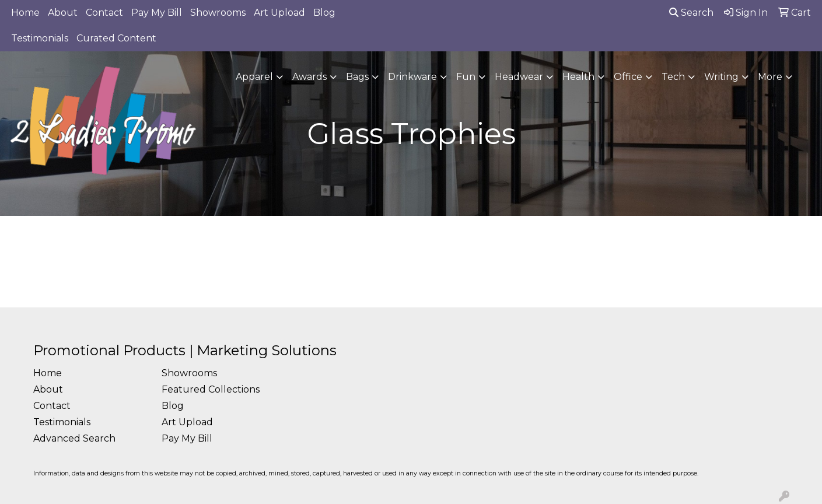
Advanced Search (74, 438)
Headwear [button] (519, 77)
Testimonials (40, 38)
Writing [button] (721, 77)
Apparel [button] (254, 77)
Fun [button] (466, 77)
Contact (104, 13)
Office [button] (628, 77)
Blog (324, 13)
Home (25, 13)
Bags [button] (357, 77)
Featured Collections (211, 389)
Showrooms (218, 13)
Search (691, 13)
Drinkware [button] (412, 77)
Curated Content (116, 38)
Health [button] (578, 77)
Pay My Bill (157, 13)
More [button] (770, 77)
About (63, 13)
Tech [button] (673, 77)
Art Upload (279, 13)
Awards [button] (309, 77)
